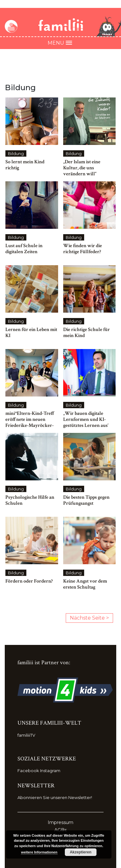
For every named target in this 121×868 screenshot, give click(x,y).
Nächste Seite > (89, 618)
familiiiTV (26, 735)
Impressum (60, 822)
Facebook (28, 771)
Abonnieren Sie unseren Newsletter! (55, 797)
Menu (61, 43)
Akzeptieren (81, 852)
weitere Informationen (39, 852)
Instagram (50, 771)
